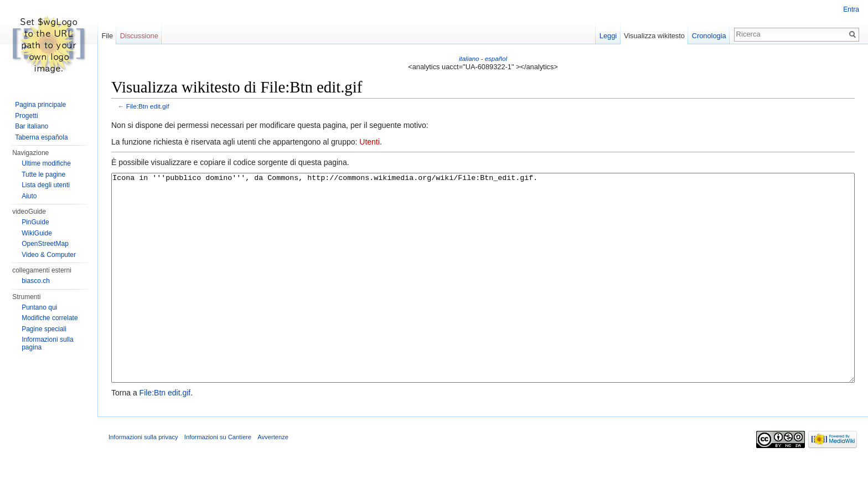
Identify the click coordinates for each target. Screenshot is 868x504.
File (107, 36)
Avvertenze (273, 479)
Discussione (139, 36)
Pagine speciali (44, 329)
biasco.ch (36, 281)
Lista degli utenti (46, 185)
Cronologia (709, 36)
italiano (469, 59)
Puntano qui (39, 307)
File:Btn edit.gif (148, 106)
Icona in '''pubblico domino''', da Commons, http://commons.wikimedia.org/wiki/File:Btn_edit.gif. (483, 299)
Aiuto (29, 196)
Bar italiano (32, 126)
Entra (851, 9)
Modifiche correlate (50, 318)
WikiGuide (37, 233)
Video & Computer (49, 255)
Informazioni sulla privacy (143, 479)
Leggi (608, 36)
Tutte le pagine (43, 174)
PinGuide (35, 222)
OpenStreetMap (45, 244)
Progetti (26, 116)
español (496, 59)
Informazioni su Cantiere (218, 479)
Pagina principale (40, 105)
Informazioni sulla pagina (47, 343)
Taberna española (41, 137)
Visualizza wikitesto (654, 36)
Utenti (370, 142)
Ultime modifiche (46, 163)
